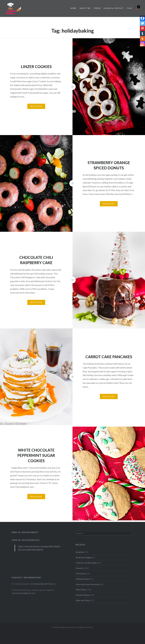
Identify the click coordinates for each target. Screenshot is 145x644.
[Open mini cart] (137, 10)
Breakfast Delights (84, 557)
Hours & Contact (114, 8)
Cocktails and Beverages (86, 563)
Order (97, 8)
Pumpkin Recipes (83, 595)
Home (74, 8)
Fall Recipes (81, 574)
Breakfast (80, 552)
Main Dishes (81, 590)
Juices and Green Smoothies (88, 584)
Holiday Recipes (83, 579)
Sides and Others (83, 600)
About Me (85, 8)
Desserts (80, 568)
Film (129, 8)
